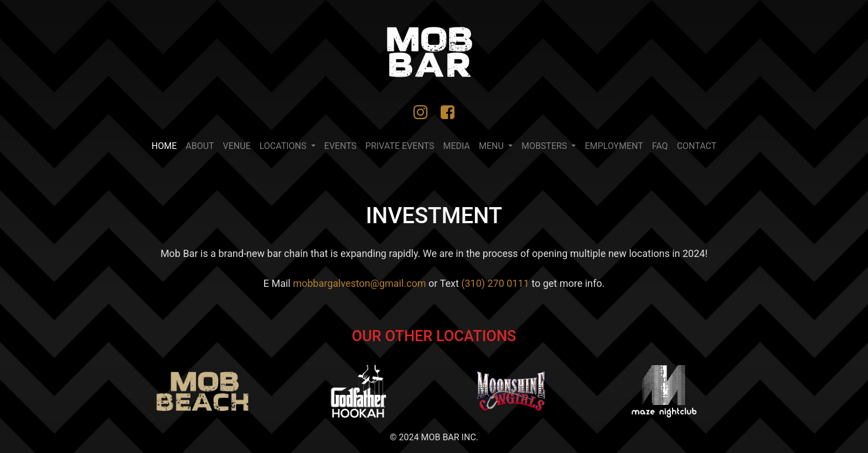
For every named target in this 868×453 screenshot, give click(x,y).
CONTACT (697, 146)
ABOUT (200, 146)
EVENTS (340, 146)
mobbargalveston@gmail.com (359, 283)
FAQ (660, 146)
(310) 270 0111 (495, 283)
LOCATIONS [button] (284, 146)
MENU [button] (492, 146)
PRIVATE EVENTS (400, 146)
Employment (614, 146)
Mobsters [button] (545, 146)
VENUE (237, 146)
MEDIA (457, 146)
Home (166, 145)
